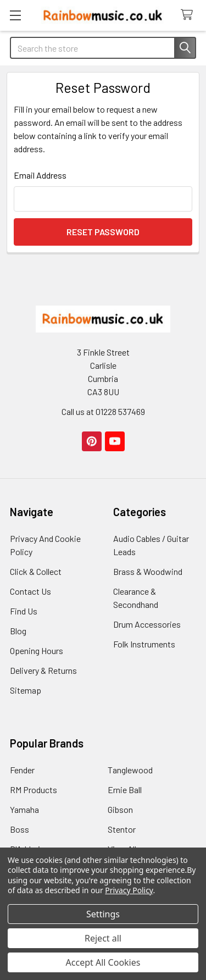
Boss (20, 829)
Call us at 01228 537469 (103, 411)
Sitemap (26, 690)
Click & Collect (36, 571)
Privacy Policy (129, 890)
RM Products (34, 790)
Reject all (103, 938)
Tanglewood (130, 770)
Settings (103, 914)
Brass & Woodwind (148, 571)
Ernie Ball (125, 790)
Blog (18, 631)
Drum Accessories (147, 624)
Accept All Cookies (103, 962)
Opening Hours (37, 650)
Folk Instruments (144, 644)
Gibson (120, 809)
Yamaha (24, 809)
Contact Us (30, 591)
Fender (22, 770)
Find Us (24, 611)
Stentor (122, 829)
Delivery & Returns (43, 670)
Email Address (40, 175)
